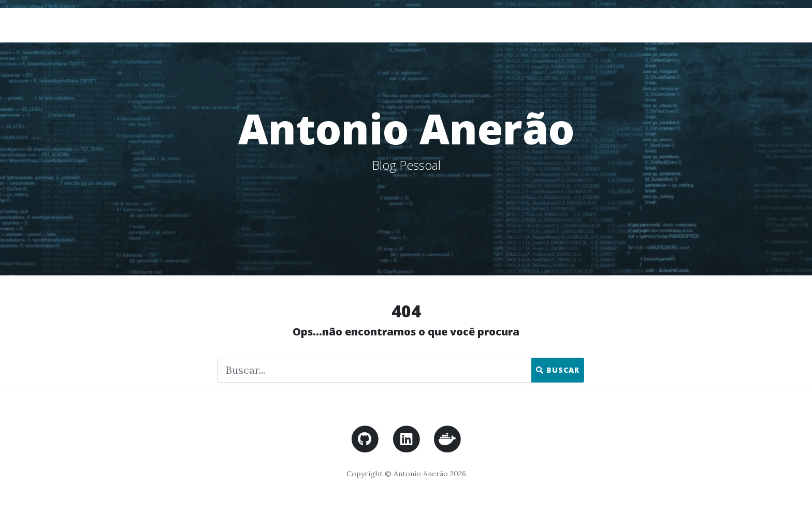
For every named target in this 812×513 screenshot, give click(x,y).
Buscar (558, 370)
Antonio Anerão (171, 25)
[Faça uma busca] (374, 370)
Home (672, 25)
